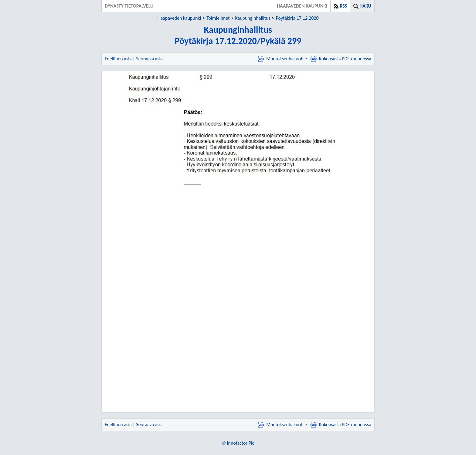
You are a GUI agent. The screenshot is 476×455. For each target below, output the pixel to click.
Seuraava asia (149, 59)
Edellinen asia (118, 59)
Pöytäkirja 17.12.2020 (297, 18)
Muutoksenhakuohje (282, 59)
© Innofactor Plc (238, 443)
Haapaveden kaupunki (179, 18)
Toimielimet (218, 18)
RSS (343, 6)
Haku (365, 6)
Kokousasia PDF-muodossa (341, 59)
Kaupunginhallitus (253, 18)
